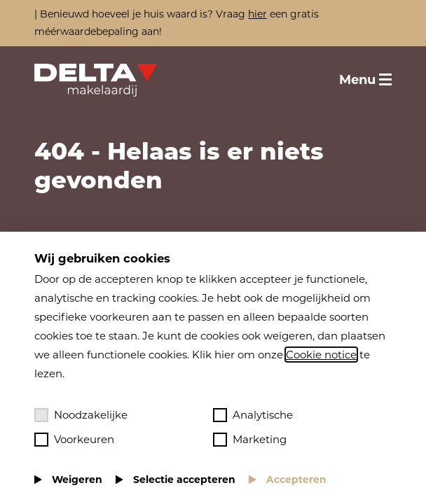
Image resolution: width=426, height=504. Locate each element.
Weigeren (77, 479)
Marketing (250, 440)
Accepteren (296, 479)
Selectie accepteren (184, 479)
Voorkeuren (74, 440)
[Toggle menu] (365, 80)
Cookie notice (321, 355)
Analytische (253, 415)
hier (257, 14)
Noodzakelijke (81, 415)
